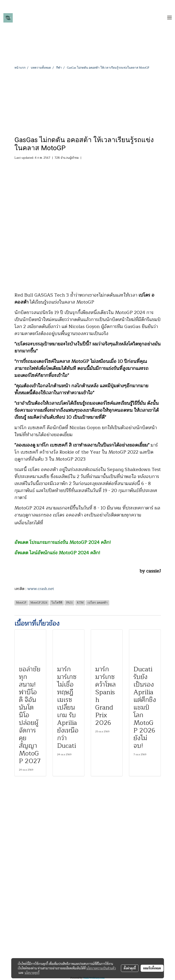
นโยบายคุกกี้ (32, 973)
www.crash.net (41, 589)
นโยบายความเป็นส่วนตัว (101, 968)
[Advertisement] (88, 102)
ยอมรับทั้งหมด (152, 968)
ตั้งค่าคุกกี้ (130, 968)
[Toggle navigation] (169, 18)
